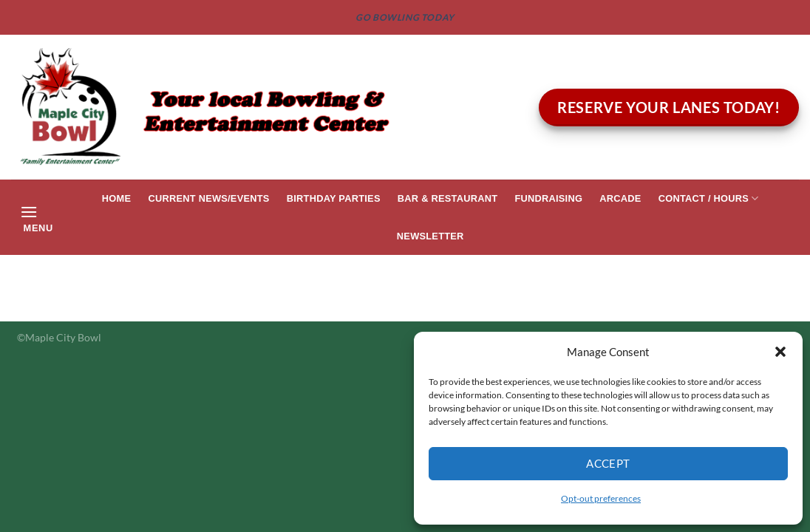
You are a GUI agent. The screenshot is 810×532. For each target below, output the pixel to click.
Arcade (620, 198)
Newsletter (430, 236)
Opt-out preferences (601, 498)
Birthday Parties (334, 198)
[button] (780, 352)
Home (116, 198)
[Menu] (36, 218)
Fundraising (548, 198)
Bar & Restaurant (447, 198)
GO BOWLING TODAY (405, 17)
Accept (608, 463)
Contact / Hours (709, 198)
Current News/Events (208, 198)
